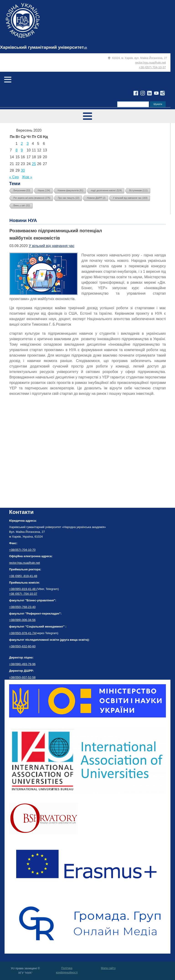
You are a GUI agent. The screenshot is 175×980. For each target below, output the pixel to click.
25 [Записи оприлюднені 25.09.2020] (34, 164)
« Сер (14, 177)
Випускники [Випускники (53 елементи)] (22, 190)
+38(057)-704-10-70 (22, 550)
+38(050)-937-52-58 (22, 677)
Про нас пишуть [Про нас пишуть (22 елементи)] (69, 198)
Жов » (27, 177)
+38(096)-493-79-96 (22, 664)
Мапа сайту (108, 968)
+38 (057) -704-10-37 (23, 594)
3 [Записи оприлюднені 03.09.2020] (28, 144)
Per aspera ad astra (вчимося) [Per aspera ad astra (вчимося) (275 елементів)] (32, 198)
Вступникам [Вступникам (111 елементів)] (138, 190)
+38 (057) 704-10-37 (152, 67)
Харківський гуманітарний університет (42, 47)
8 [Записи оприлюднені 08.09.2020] (17, 150)
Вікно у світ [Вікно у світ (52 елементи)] (22, 205)
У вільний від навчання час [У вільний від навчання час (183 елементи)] (130, 198)
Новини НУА (23, 220)
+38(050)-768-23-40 (22, 607)
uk (85, 47)
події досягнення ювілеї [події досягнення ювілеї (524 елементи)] (106, 190)
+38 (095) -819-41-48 (23, 576)
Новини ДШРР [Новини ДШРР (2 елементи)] (96, 198)
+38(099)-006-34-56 (22, 620)
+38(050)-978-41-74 (22, 633)
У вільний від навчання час (51, 246)
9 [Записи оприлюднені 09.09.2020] (22, 150)
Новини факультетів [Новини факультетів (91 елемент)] (71, 190)
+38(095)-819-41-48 (23, 589)
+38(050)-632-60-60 (22, 646)
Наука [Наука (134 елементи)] (44, 190)
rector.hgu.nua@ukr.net (151, 63)
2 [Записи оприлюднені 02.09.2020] (22, 144)
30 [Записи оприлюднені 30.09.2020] (23, 170)
